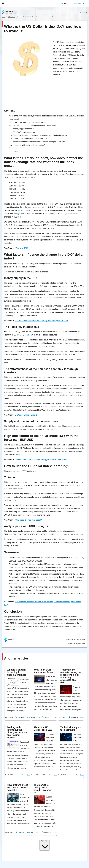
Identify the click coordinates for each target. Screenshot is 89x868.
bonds (27, 335)
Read (29, 717)
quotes (21, 210)
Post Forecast (79, 3)
